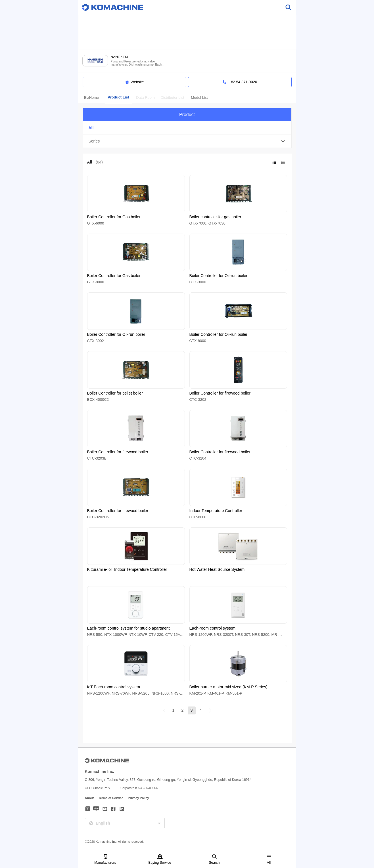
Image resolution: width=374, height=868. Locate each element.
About (89, 798)
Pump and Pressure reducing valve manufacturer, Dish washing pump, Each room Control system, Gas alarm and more (138, 63)
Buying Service (160, 860)
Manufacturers (105, 860)
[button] (187, 141)
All (269, 860)
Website (134, 82)
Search (214, 860)
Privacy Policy (138, 798)
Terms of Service (111, 798)
